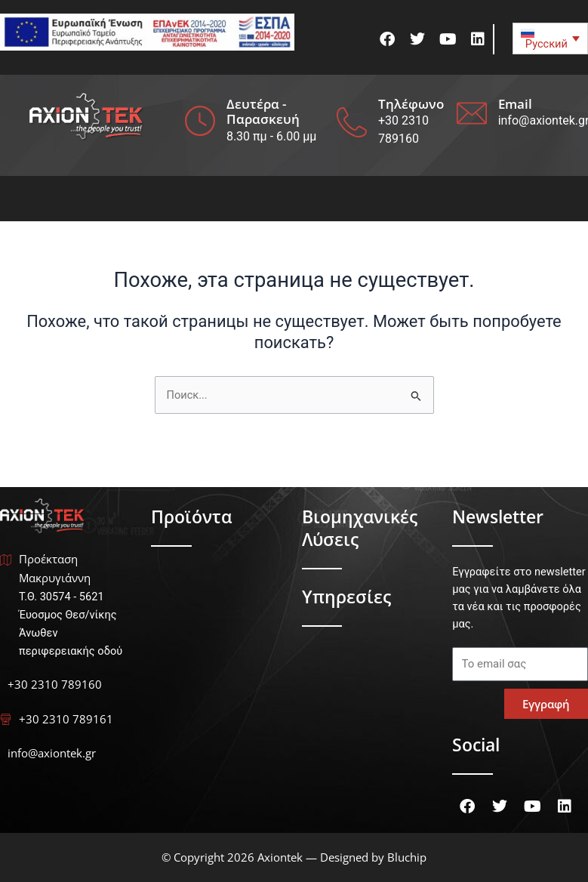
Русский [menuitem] (546, 44)
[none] (550, 39)
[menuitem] (550, 39)
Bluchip (407, 857)
